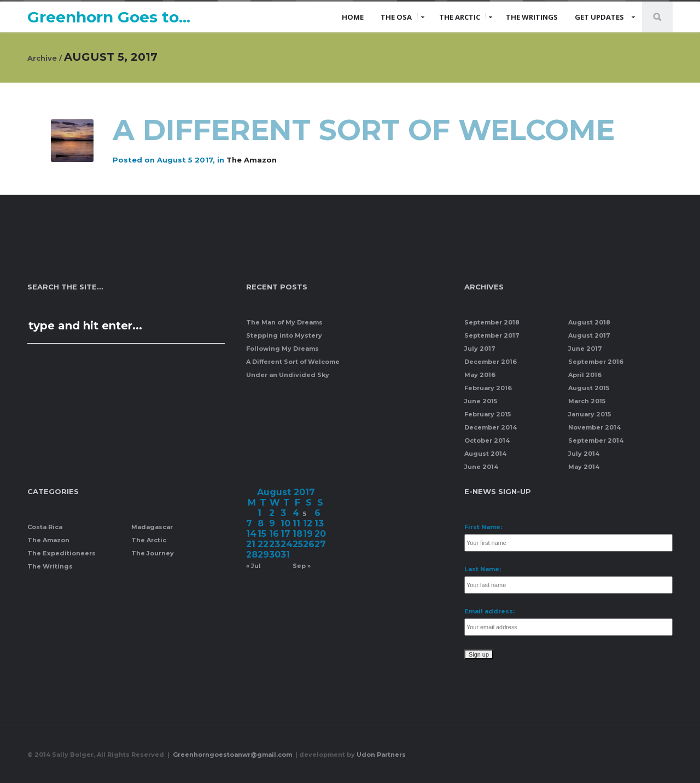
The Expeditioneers (62, 553)
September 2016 (596, 362)
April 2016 (585, 375)
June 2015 (481, 401)
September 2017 (492, 335)
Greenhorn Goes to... (109, 17)
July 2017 (480, 349)
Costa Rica (45, 527)
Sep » (302, 566)
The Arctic (460, 17)
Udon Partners (381, 755)
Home (353, 17)
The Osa (396, 17)
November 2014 (594, 427)
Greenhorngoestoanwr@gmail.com (233, 755)
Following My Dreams (282, 349)
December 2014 (491, 427)
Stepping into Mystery (284, 335)
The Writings (532, 17)
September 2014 (596, 440)
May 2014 (584, 467)
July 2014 (584, 454)
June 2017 (585, 349)
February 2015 (488, 414)
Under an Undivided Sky (288, 375)
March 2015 (587, 401)
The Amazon (252, 160)
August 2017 (589, 335)
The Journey (153, 553)
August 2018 (589, 322)
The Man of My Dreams (284, 322)
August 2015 (589, 388)
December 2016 (491, 362)
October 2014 (487, 440)
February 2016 (488, 388)
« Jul (253, 566)
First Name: (483, 527)
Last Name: (483, 569)
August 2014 (485, 454)
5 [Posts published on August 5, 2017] (305, 514)
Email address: (489, 611)
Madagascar (152, 527)
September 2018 (492, 322)
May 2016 (480, 375)
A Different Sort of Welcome (368, 130)
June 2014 (481, 467)
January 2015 (590, 414)
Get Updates (599, 17)
